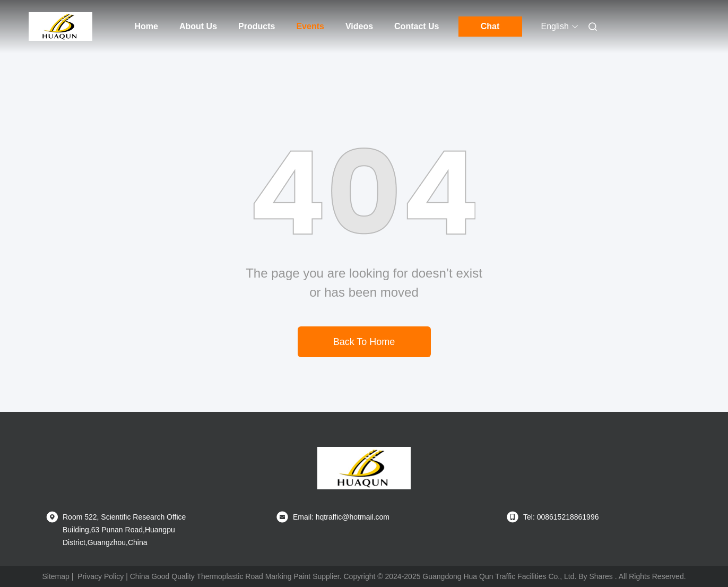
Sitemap (55, 576)
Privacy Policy (101, 576)
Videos (359, 26)
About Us (198, 26)
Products (257, 26)
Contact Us (417, 26)
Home (146, 26)
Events (310, 26)
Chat (490, 26)
